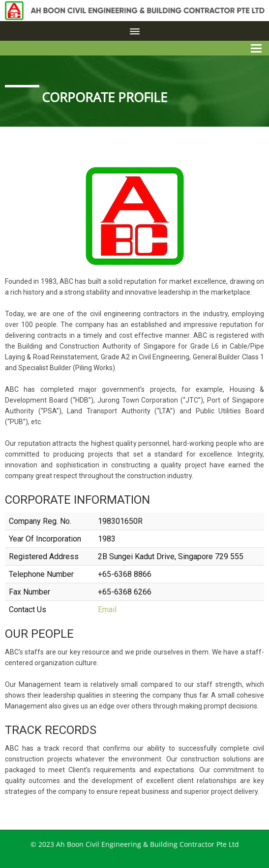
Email (107, 610)
